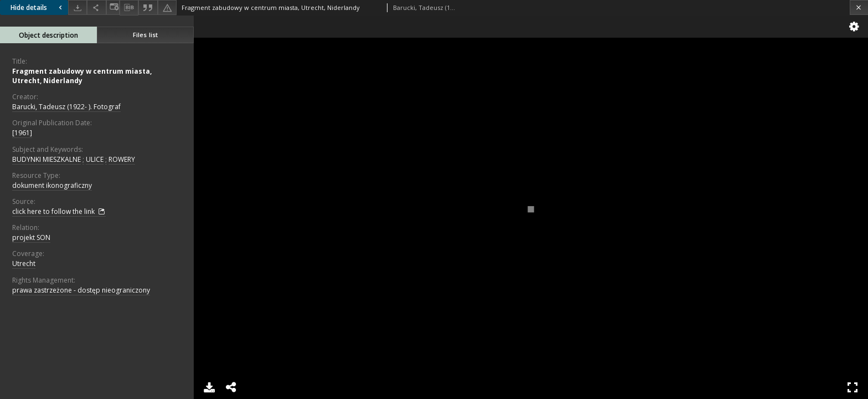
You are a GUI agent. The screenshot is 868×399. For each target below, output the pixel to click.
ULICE (95, 159)
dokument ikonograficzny (52, 185)
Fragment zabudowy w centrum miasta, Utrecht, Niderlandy (82, 76)
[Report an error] (167, 7)
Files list (145, 35)
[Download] (77, 7)
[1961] (22, 133)
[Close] (859, 7)
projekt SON (31, 237)
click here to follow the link (59, 212)
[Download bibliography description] (129, 8)
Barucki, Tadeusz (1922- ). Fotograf (66, 107)
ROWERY (122, 159)
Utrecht (24, 264)
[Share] (96, 7)
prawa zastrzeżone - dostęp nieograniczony (81, 290)
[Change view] (113, 7)
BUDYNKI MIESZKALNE (46, 159)
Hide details (38, 7)
